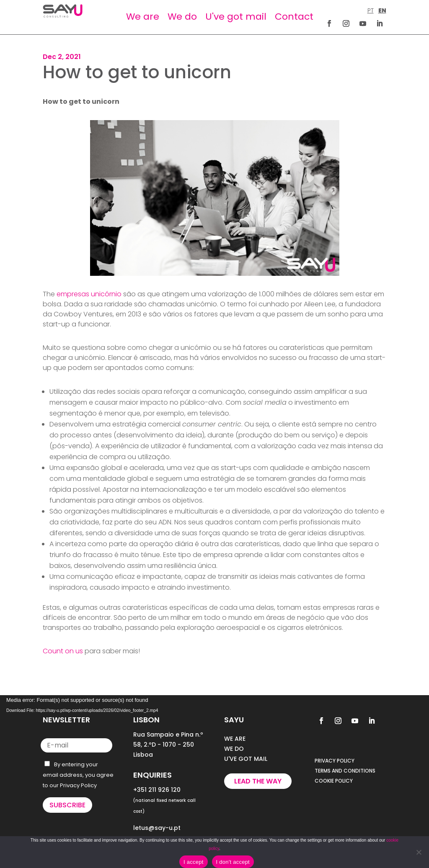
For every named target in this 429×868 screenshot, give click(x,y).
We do (182, 17)
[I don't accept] (419, 852)
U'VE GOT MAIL (246, 759)
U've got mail (236, 17)
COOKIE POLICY (334, 781)
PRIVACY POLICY (335, 761)
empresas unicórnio (89, 294)
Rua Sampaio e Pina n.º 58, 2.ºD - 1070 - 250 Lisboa (168, 745)
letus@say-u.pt (157, 828)
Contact (294, 17)
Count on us (63, 651)
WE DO (234, 749)
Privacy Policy (78, 785)
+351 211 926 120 (157, 790)
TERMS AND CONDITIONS (345, 771)
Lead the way (258, 781)
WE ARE (235, 739)
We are (143, 17)
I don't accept (233, 862)
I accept (194, 862)
